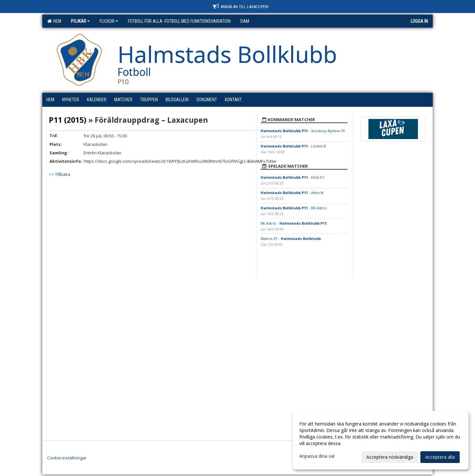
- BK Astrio (294, 208)
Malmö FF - (291, 238)
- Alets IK (292, 193)
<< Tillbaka (60, 174)
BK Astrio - (294, 223)
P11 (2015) (68, 120)
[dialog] (381, 440)
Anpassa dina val (317, 456)
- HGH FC (292, 177)
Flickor (109, 21)
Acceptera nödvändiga (390, 457)
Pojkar (80, 21)
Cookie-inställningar (67, 458)
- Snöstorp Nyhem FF (303, 131)
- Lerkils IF (293, 146)
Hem (54, 21)
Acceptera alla (440, 457)
